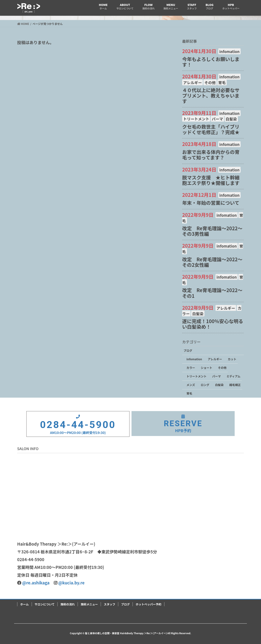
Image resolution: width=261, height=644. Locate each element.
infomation (229, 51)
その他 (210, 82)
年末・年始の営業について (211, 203)
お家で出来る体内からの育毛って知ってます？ (211, 155)
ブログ (188, 350)
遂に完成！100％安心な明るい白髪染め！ (213, 324)
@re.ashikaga (36, 583)
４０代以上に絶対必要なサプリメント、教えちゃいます (211, 96)
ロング (205, 385)
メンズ (191, 385)
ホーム (25, 604)
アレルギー (192, 82)
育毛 (222, 82)
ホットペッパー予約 (148, 604)
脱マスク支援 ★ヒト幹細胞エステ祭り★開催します (211, 180)
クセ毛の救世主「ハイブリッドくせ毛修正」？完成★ (211, 129)
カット (232, 359)
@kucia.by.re (71, 583)
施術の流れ (68, 604)
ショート (206, 368)
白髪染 (231, 119)
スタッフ (109, 604)
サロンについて (45, 604)
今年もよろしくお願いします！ (211, 62)
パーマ (217, 119)
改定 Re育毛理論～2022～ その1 (215, 293)
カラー (191, 368)
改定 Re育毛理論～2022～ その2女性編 (215, 262)
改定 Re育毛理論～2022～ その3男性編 (215, 231)
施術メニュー (89, 604)
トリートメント (196, 119)
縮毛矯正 (235, 385)
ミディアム (233, 376)
